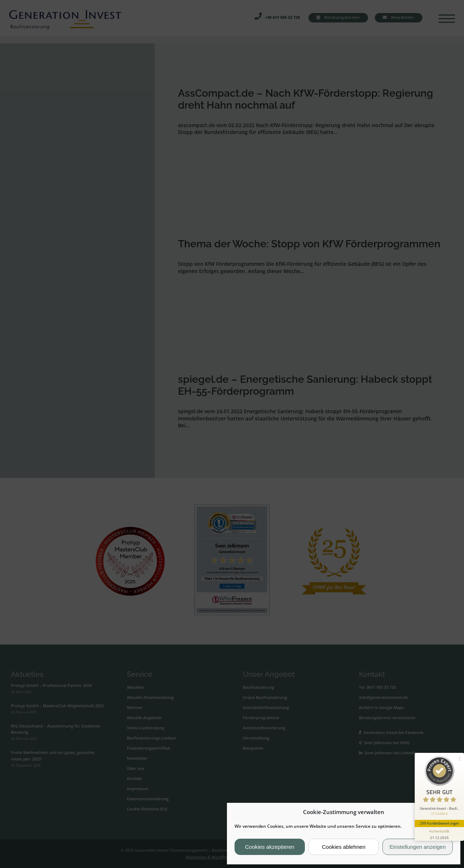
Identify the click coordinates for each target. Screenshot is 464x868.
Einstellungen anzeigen (417, 847)
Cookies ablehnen (344, 847)
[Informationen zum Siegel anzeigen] (439, 834)
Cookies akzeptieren (270, 847)
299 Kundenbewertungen (439, 823)
